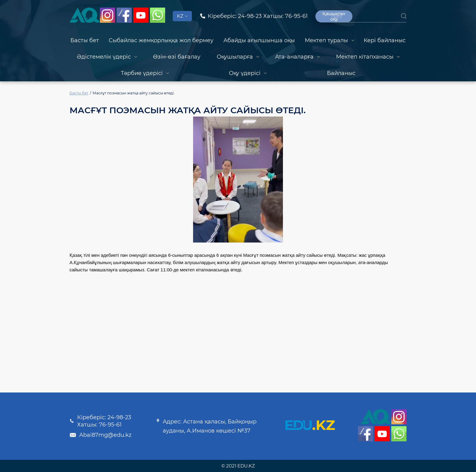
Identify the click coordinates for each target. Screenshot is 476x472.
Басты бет (85, 40)
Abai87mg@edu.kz (100, 435)
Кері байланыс (385, 40)
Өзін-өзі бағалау (177, 57)
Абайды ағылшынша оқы (259, 40)
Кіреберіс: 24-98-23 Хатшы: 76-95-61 (100, 421)
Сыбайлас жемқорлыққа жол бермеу (161, 40)
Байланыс (341, 73)
